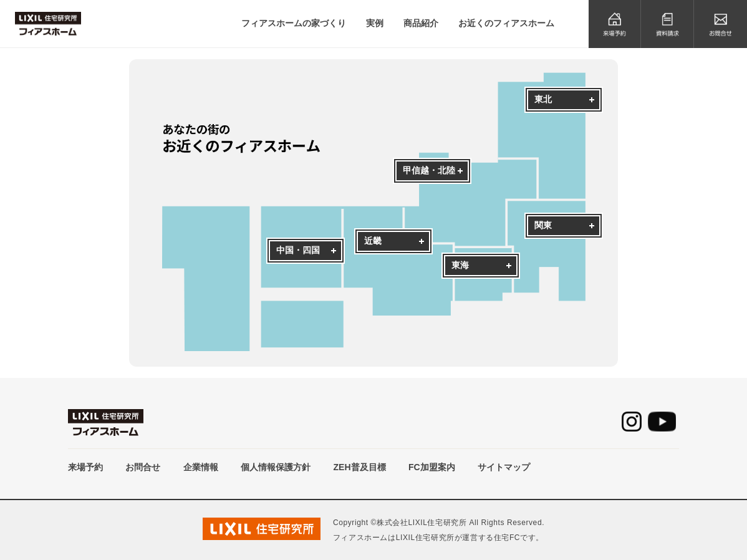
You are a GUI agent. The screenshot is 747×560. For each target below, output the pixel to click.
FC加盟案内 (432, 467)
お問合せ (143, 467)
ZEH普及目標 (360, 467)
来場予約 (85, 467)
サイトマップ (504, 467)
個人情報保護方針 (276, 467)
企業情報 (201, 467)
